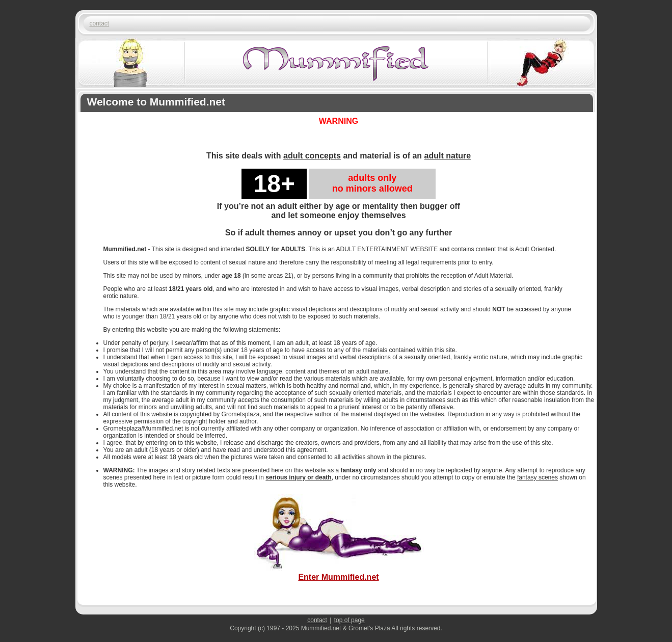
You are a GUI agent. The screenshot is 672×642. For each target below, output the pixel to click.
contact (100, 23)
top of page (350, 620)
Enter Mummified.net (339, 572)
